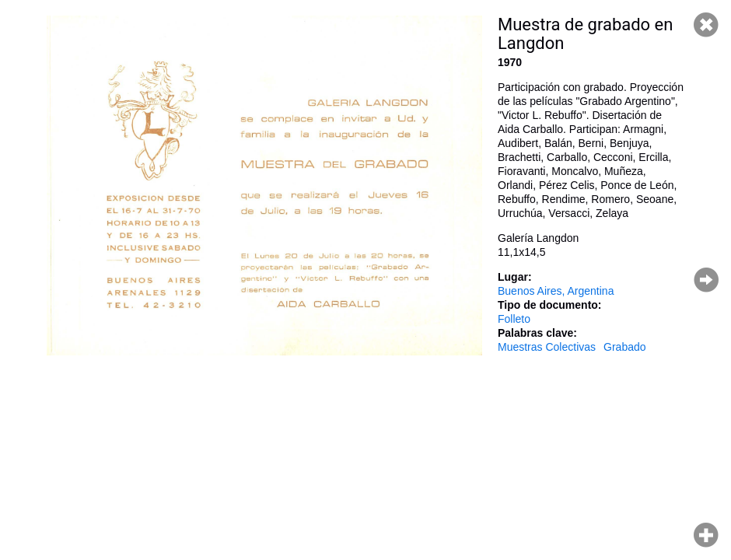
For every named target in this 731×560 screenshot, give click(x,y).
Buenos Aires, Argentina (556, 291)
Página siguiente (706, 280)
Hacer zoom (706, 535)
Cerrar (706, 25)
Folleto (514, 319)
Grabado (624, 347)
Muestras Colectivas (547, 347)
